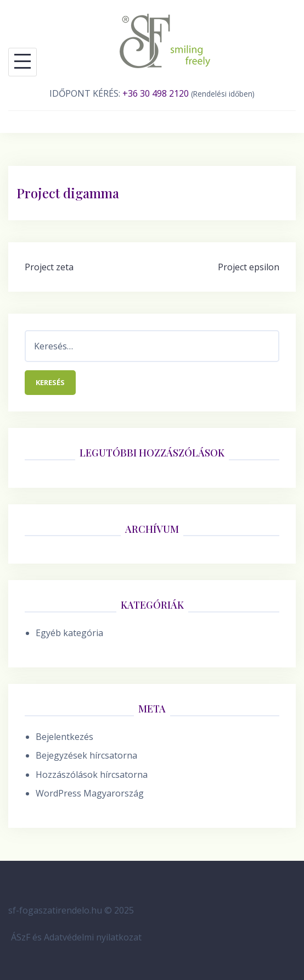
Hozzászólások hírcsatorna (92, 775)
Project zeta (49, 267)
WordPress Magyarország (90, 793)
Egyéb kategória (69, 633)
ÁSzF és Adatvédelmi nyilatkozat (76, 937)
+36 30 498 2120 (156, 93)
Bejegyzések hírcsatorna (86, 755)
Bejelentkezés (64, 737)
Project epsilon (249, 267)
